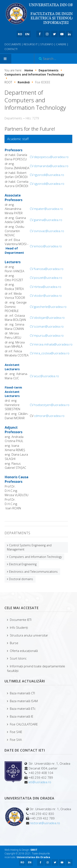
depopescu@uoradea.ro (51, 157)
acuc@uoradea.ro (46, 376)
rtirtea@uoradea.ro (48, 287)
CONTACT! (11, 49)
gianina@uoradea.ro (48, 220)
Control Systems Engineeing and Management (29, 547)
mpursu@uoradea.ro (49, 335)
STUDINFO (47, 44)
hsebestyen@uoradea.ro (52, 405)
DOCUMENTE (13, 44)
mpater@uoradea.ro (48, 209)
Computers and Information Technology (35, 557)
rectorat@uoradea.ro (45, 823)
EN (27, 34)
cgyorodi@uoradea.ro (49, 184)
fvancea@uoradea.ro (49, 269)
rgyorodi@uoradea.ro (49, 175)
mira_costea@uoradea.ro (52, 353)
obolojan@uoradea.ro (49, 318)
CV (32, 157)
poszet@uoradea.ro (48, 278)
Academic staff (18, 139)
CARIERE (61, 44)
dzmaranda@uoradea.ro (51, 166)
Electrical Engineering (23, 564)
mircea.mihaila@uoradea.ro (53, 344)
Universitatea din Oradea (33, 857)
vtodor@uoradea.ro (48, 296)
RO (20, 34)
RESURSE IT (31, 44)
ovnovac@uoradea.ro (49, 231)
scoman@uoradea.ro (49, 326)
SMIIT (34, 850)
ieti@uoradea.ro (40, 782)
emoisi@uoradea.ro (48, 246)
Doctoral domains (21, 579)
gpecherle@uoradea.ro (50, 307)
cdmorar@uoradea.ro (49, 416)
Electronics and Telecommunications (33, 572)
